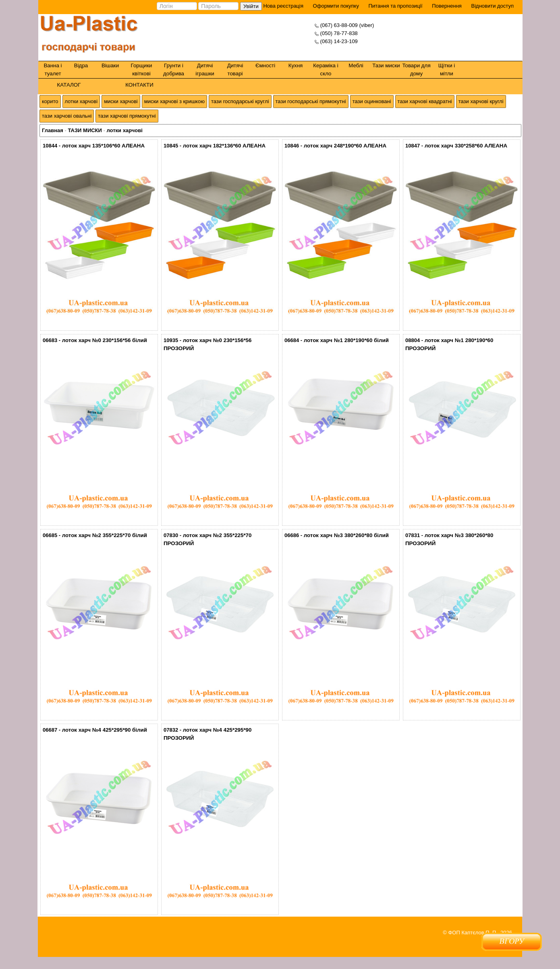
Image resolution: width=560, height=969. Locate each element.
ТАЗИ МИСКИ (85, 130)
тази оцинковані (372, 101)
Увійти (251, 6)
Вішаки (110, 65)
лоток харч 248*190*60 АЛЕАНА (345, 146)
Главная (53, 130)
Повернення (447, 6)
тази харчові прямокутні (127, 116)
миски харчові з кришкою (174, 101)
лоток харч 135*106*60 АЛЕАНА (103, 146)
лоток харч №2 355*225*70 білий (105, 535)
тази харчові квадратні (425, 101)
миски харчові (121, 101)
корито (50, 101)
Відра (81, 65)
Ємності (265, 65)
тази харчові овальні (67, 116)
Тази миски (386, 65)
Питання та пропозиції (396, 6)
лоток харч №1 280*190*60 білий (346, 340)
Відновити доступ (492, 6)
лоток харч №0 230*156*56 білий (105, 340)
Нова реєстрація (283, 6)
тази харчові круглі (481, 101)
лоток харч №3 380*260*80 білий (346, 535)
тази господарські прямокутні (311, 101)
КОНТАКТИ (139, 85)
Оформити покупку (336, 6)
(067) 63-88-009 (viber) (347, 25)
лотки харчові (81, 101)
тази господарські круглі (240, 101)
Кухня (296, 65)
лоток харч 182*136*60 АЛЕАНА (224, 146)
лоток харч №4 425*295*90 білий (105, 730)
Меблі (356, 65)
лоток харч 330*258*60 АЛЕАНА (466, 146)
